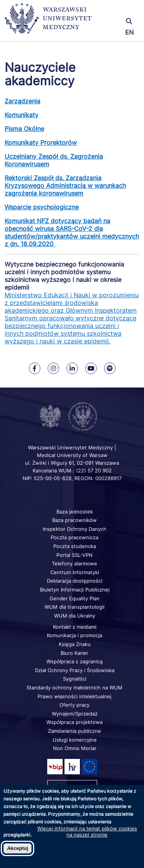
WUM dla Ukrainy (75, 616)
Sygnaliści (75, 679)
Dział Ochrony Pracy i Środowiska (75, 670)
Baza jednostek (75, 512)
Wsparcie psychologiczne (42, 207)
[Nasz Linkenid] (72, 368)
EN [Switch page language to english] (129, 32)
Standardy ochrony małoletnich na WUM (74, 687)
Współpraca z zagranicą (74, 661)
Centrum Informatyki (75, 572)
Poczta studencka (75, 546)
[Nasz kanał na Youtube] (91, 368)
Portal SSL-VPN (74, 555)
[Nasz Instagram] (53, 368)
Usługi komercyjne (75, 740)
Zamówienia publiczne (74, 731)
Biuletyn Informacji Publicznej (75, 590)
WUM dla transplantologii (74, 607)
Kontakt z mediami (75, 627)
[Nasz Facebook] (35, 368)
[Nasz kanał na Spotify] (110, 368)
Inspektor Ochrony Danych (74, 529)
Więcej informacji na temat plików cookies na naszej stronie (87, 832)
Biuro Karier (74, 653)
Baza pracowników (74, 520)
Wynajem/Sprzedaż (75, 714)
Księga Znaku (75, 644)
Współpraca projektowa (74, 722)
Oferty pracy (74, 705)
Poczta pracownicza (74, 537)
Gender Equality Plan (74, 598)
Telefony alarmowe (74, 563)
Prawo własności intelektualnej (74, 696)
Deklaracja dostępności (74, 581)
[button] (117, 11)
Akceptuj (17, 848)
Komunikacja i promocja (74, 635)
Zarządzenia (22, 101)
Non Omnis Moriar (75, 748)
